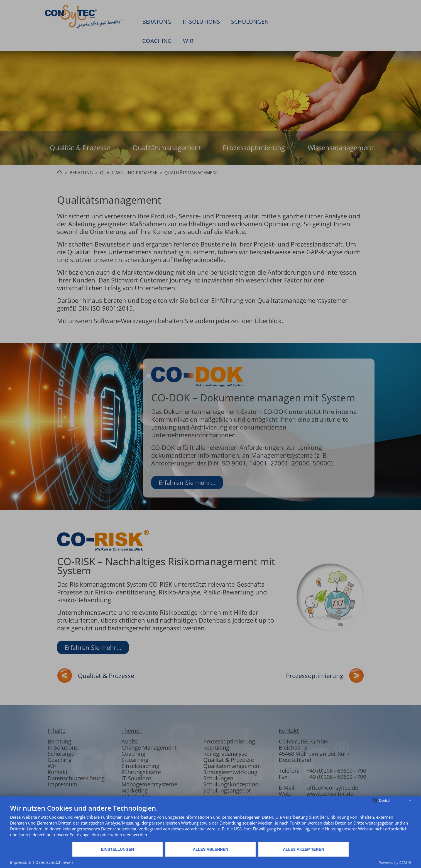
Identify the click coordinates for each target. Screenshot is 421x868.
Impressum (21, 862)
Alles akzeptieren (303, 849)
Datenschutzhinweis (55, 862)
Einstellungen (118, 849)
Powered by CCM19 (395, 862)
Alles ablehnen (210, 849)
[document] (210, 823)
